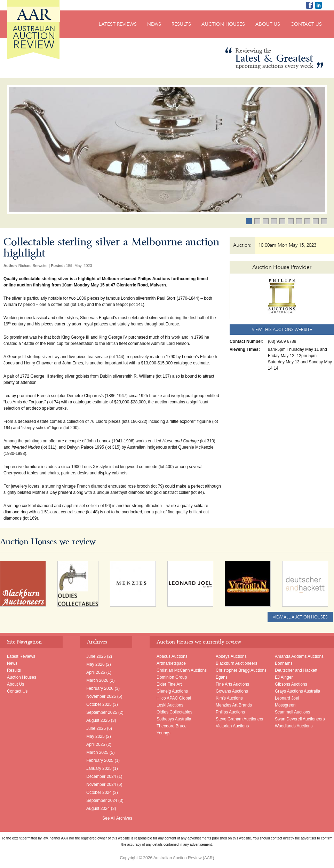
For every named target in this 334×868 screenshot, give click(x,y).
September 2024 (102, 800)
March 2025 (97, 752)
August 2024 (98, 808)
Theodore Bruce (172, 726)
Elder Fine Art (169, 684)
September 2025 (102, 712)
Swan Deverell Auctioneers (300, 719)
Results (181, 24)
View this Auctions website (282, 330)
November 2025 (101, 696)
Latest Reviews (118, 24)
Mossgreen (285, 705)
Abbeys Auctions (231, 656)
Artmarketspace (171, 663)
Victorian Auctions (232, 726)
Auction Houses (223, 24)
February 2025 (100, 760)
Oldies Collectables (174, 712)
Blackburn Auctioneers (236, 663)
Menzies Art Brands (234, 705)
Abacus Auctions (172, 656)
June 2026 (96, 656)
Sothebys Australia (174, 719)
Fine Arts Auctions (232, 684)
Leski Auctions (170, 705)
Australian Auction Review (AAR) (33, 30)
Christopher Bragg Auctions (241, 670)
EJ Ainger (284, 677)
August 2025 (98, 720)
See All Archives (117, 818)
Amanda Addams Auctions (299, 656)
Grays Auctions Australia (297, 691)
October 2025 (99, 704)
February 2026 (100, 688)
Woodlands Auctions (294, 726)
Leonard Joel (287, 698)
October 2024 (99, 792)
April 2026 (96, 672)
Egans (222, 677)
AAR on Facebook (309, 5)
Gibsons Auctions (291, 684)
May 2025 (96, 736)
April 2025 (96, 744)
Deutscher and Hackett (296, 670)
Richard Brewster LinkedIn (318, 5)
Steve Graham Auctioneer (240, 719)
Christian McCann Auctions (182, 670)
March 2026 (97, 680)
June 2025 (96, 728)
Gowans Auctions (232, 691)
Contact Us (306, 24)
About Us (268, 24)
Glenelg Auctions (172, 691)
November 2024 (101, 784)
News (154, 24)
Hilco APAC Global (174, 698)
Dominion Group (172, 677)
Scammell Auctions (292, 712)
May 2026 (96, 664)
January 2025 (99, 768)
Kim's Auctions (229, 698)
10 (327, 222)
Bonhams (284, 663)
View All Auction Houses (300, 617)
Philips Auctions (230, 712)
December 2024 (101, 776)
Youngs (164, 733)
